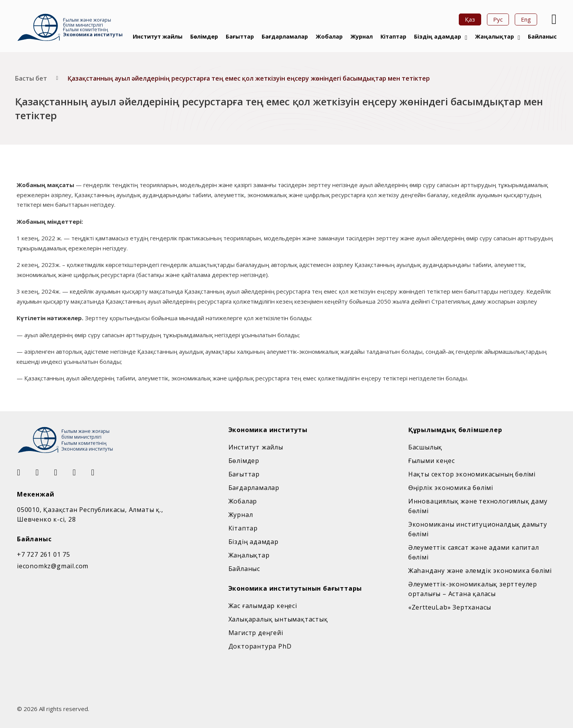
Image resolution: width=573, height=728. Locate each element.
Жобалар (329, 36)
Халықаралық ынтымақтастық (278, 619)
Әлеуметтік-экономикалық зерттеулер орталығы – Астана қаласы (473, 589)
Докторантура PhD (260, 646)
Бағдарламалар (285, 36)
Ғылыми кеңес (432, 461)
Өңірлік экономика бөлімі (451, 488)
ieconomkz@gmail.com (53, 566)
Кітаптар (393, 36)
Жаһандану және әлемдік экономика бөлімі (480, 571)
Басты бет (31, 78)
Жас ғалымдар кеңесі (263, 606)
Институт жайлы (158, 36)
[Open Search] (553, 19)
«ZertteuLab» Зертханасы (450, 607)
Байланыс (542, 36)
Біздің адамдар (438, 36)
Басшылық (425, 447)
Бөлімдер (204, 36)
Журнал (362, 36)
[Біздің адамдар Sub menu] (466, 38)
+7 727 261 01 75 (44, 554)
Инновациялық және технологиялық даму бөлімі (478, 506)
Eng (526, 19)
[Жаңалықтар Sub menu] (519, 38)
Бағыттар (240, 36)
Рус (498, 19)
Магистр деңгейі (256, 633)
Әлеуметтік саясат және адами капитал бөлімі (474, 552)
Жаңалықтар (494, 36)
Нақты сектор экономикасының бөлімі (472, 474)
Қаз (470, 19)
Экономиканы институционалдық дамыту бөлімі (478, 529)
